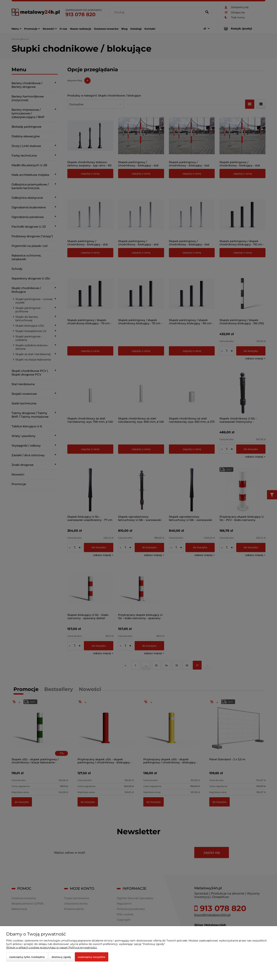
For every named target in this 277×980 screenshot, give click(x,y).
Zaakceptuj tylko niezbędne (27, 957)
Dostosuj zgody (61, 957)
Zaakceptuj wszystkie (92, 957)
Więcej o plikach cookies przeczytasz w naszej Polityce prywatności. (52, 947)
